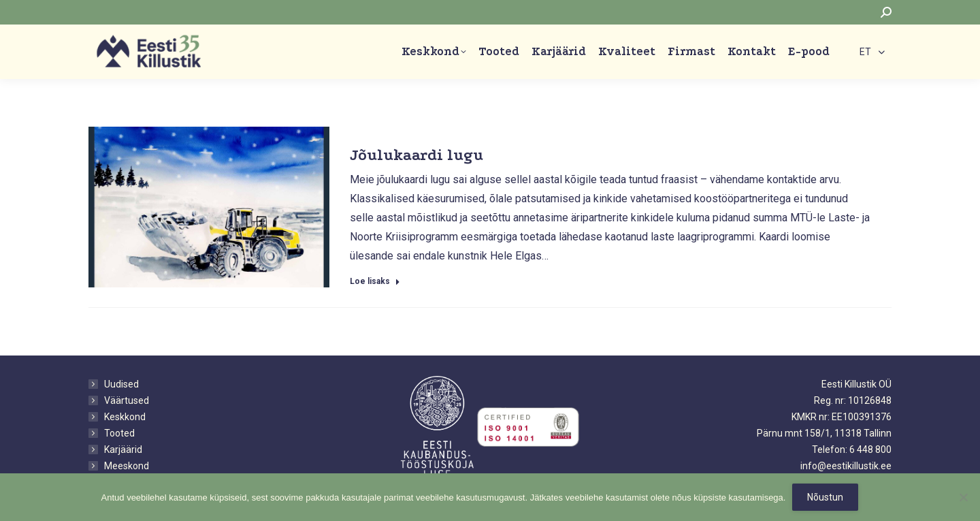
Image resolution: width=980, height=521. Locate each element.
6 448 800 (870, 449)
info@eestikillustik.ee (846, 466)
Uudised (121, 384)
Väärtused (127, 400)
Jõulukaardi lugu (416, 155)
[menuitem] (872, 51)
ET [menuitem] (865, 52)
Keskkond (125, 417)
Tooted (119, 433)
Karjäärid (123, 449)
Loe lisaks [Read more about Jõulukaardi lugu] (375, 281)
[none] (872, 51)
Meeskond (127, 466)
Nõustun (825, 497)
